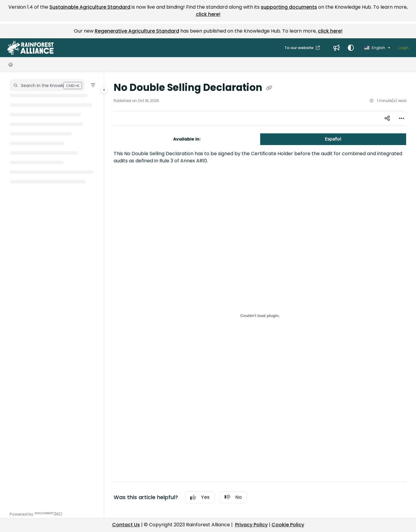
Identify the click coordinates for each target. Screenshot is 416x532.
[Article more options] (402, 118)
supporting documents (289, 7)
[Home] (11, 65)
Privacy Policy (251, 525)
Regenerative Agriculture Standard (137, 31)
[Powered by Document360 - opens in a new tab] (36, 514)
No (233, 497)
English (375, 48)
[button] (30, 48)
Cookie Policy (288, 525)
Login (403, 48)
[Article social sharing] (387, 118)
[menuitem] (336, 48)
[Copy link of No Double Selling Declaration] (269, 88)
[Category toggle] (104, 90)
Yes (200, 497)
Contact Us (126, 525)
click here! (208, 14)
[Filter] (93, 85)
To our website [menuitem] (299, 48)
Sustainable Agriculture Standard (90, 7)
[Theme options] (351, 48)
